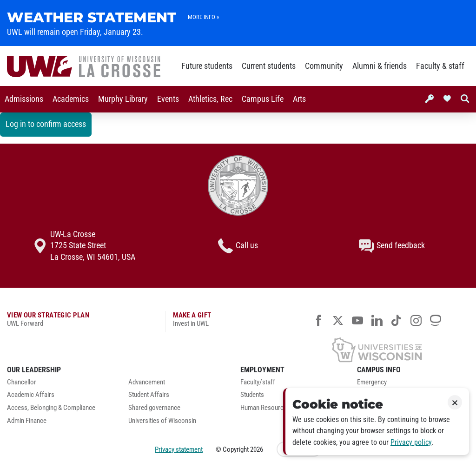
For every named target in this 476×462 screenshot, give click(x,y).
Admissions (24, 99)
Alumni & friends (380, 66)
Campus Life (263, 99)
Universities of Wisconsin (162, 421)
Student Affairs (149, 395)
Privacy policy (411, 442)
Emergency (372, 382)
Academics (71, 99)
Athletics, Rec (210, 99)
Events (168, 99)
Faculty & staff (440, 66)
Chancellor (22, 382)
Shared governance (154, 408)
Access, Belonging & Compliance (51, 408)
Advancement (147, 382)
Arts (299, 99)
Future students (207, 66)
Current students (269, 66)
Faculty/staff (258, 382)
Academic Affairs (31, 395)
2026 (257, 449)
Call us (238, 246)
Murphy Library (123, 99)
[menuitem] (24, 99)
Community (324, 66)
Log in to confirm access (46, 124)
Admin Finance (27, 421)
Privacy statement (179, 449)
